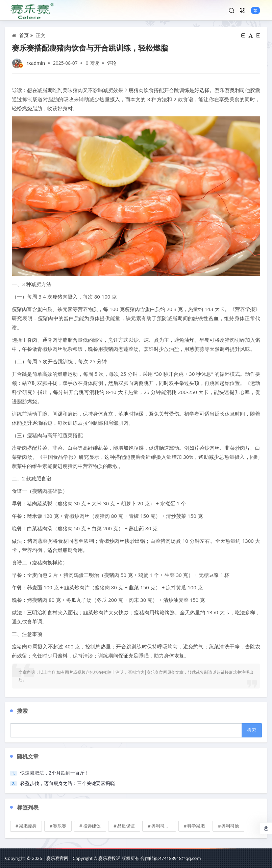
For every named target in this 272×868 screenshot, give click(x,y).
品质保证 (126, 826)
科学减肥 (196, 826)
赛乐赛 (60, 826)
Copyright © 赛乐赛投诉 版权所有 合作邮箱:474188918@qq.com (137, 858)
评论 (112, 63)
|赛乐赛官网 (56, 858)
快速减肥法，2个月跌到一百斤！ (55, 773)
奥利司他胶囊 (164, 826)
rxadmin (36, 63)
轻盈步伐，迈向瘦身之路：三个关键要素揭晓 (68, 783)
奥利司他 (230, 826)
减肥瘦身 (28, 826)
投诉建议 (92, 826)
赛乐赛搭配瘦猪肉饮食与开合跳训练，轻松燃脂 (90, 48)
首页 (24, 35)
